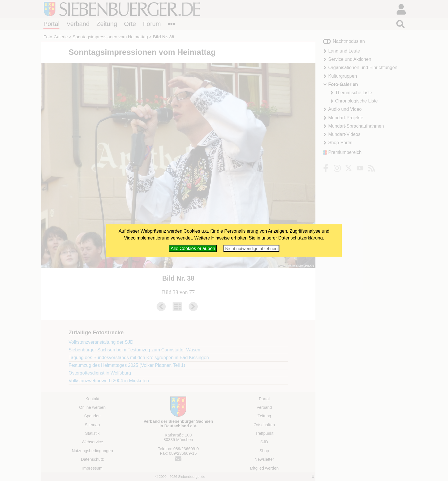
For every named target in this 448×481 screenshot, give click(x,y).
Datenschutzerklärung (301, 238)
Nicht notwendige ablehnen (251, 248)
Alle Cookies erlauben (193, 248)
